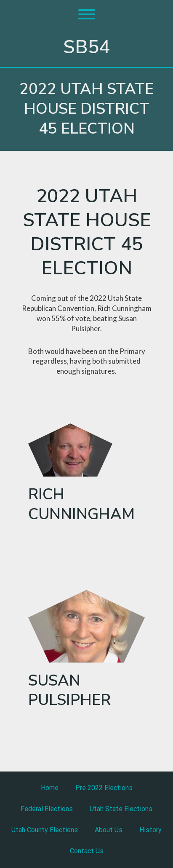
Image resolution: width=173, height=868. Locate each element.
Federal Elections (47, 809)
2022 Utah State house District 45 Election (86, 109)
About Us (109, 830)
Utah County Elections (45, 830)
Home (50, 788)
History (150, 830)
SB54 (86, 47)
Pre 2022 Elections (104, 788)
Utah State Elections (121, 809)
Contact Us (87, 851)
